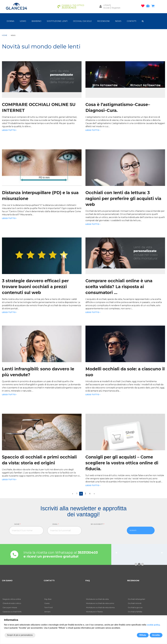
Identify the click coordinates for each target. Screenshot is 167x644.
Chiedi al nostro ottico (12, 603)
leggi (152, 558)
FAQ (88, 581)
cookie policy (153, 625)
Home (5, 35)
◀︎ (117, 553)
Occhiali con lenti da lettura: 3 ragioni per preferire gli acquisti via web (123, 199)
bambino (36, 21)
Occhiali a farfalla (135, 612)
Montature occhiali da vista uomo (100, 603)
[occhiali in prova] (149, 6)
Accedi (106, 8)
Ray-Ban (48, 599)
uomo (23, 21)
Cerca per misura (10, 608)
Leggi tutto (9, 130)
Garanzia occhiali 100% (12, 612)
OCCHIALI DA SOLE (82, 21)
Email (56, 524)
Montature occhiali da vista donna (100, 608)
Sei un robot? (97, 524)
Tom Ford (48, 608)
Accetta (156, 635)
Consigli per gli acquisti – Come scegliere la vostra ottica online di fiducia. (122, 463)
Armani (47, 612)
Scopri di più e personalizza (20, 635)
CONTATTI (132, 21)
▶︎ (163, 553)
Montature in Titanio (94, 612)
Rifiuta (143, 635)
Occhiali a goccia (135, 608)
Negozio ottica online (12, 599)
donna (10, 21)
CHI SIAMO (7, 581)
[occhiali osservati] (143, 6)
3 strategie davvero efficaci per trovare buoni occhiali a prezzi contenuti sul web (35, 287)
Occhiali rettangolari (136, 599)
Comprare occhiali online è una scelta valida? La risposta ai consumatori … (119, 287)
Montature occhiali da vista (97, 599)
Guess (47, 603)
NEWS (118, 21)
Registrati (116, 8)
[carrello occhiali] (153, 6)
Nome (17, 524)
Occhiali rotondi (135, 603)
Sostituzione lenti (57, 21)
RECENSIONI (103, 21)
